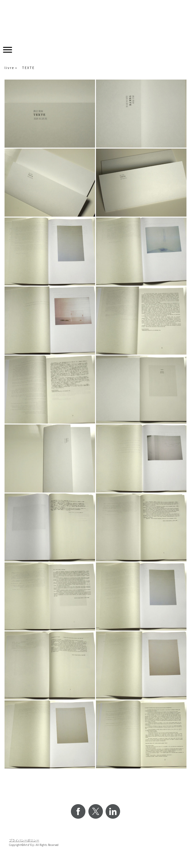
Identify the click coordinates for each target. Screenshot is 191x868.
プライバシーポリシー (24, 840)
